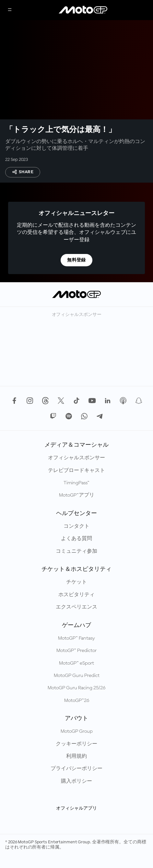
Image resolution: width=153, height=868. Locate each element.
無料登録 (76, 260)
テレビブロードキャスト (76, 471)
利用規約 (76, 756)
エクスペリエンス (76, 607)
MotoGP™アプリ (77, 495)
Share (23, 172)
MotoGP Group (77, 731)
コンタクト (76, 526)
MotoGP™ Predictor (76, 651)
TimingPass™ (76, 483)
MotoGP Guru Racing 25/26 (76, 688)
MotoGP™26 (77, 701)
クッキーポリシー (76, 744)
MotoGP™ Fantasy (76, 638)
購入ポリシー (76, 781)
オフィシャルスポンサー (76, 458)
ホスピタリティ (76, 595)
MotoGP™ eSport (76, 663)
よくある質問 (76, 539)
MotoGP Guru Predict (77, 676)
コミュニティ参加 (76, 551)
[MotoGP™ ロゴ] (83, 10)
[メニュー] (10, 10)
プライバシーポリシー (76, 769)
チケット (76, 582)
